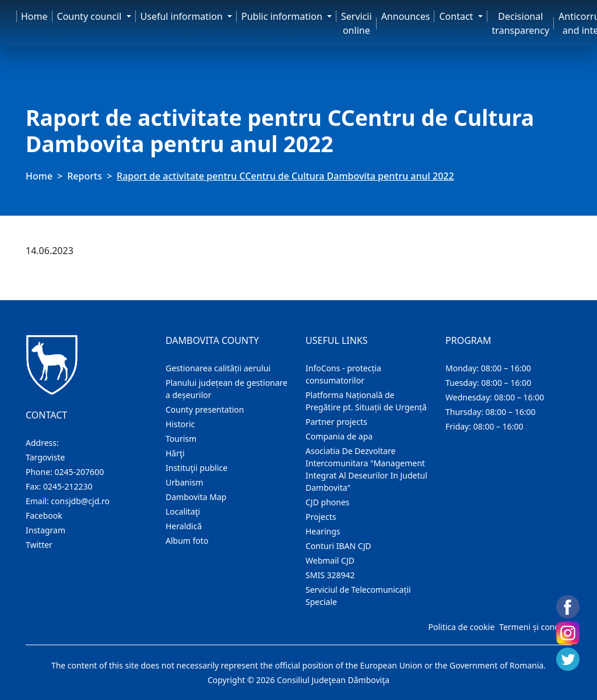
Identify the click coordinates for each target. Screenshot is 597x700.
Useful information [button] (183, 16)
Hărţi (175, 453)
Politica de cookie (461, 627)
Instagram (45, 530)
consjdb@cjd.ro (80, 501)
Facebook (44, 516)
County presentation (205, 409)
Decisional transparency (521, 23)
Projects (321, 517)
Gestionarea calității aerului (218, 368)
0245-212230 (68, 486)
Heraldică (184, 526)
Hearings (323, 531)
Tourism (181, 439)
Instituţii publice (196, 468)
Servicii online (357, 23)
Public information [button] (283, 16)
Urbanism (185, 482)
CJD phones (328, 502)
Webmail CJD (330, 560)
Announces (406, 16)
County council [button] (91, 16)
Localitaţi (183, 511)
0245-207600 (80, 472)
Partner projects (336, 422)
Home (34, 16)
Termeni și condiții (534, 627)
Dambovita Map (196, 497)
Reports (85, 176)
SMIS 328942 (330, 575)
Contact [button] (457, 16)
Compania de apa (339, 436)
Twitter (39, 545)
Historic (180, 424)
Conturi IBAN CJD (338, 546)
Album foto (187, 541)
